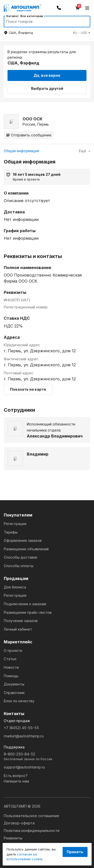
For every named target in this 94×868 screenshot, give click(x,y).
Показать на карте (28, 389)
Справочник (14, 693)
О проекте (13, 650)
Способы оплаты (19, 566)
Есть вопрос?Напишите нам (16, 778)
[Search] (42, 22)
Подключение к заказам (25, 604)
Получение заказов (21, 621)
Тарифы (11, 532)
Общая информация (21, 151)
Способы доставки (20, 557)
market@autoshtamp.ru (24, 736)
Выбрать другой (47, 88)
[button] (82, 33)
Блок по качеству (19, 701)
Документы (14, 684)
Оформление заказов (23, 540)
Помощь (11, 676)
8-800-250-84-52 (47, 757)
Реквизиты (13, 838)
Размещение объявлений (26, 549)
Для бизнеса (15, 587)
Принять (75, 852)
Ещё (85, 151)
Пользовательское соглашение (31, 816)
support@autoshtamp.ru (24, 767)
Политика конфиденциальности (32, 831)
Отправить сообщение (29, 135)
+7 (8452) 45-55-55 (21, 728)
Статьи (10, 659)
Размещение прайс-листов (28, 612)
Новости (11, 667)
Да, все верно (47, 75)
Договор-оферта (19, 823)
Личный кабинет (18, 629)
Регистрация (15, 524)
